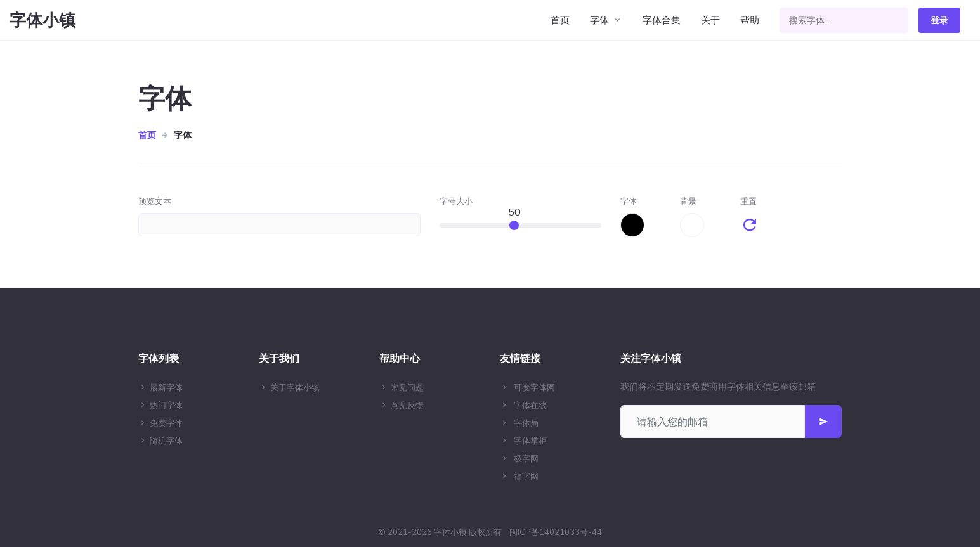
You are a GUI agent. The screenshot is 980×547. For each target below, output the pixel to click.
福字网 (526, 476)
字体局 (526, 423)
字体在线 (530, 405)
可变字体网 (534, 387)
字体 (599, 20)
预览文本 (155, 201)
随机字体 (166, 441)
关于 (710, 20)
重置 (748, 201)
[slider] (514, 225)
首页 (560, 20)
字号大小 (456, 201)
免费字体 (166, 423)
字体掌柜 (530, 441)
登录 (939, 20)
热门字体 (166, 405)
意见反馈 (407, 405)
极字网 (526, 458)
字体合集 (662, 20)
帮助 (750, 20)
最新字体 (166, 387)
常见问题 (407, 387)
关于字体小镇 (295, 387)
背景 (688, 201)
